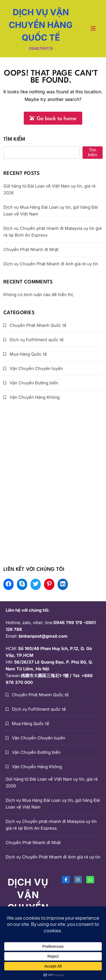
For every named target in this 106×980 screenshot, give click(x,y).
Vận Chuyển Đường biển (34, 383)
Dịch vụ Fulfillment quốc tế (37, 340)
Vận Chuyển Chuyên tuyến (36, 368)
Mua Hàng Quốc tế (28, 354)
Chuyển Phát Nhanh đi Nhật (31, 249)
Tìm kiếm (14, 139)
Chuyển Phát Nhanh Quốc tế (38, 325)
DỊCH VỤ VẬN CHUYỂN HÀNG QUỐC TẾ (41, 25)
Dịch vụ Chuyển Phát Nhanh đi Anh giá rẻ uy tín (51, 264)
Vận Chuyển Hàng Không (35, 397)
